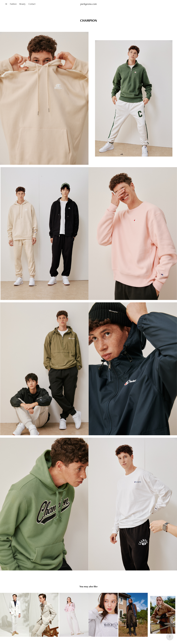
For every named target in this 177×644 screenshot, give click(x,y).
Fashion (13, 4)
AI (6, 4)
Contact (32, 4)
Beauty (22, 4)
